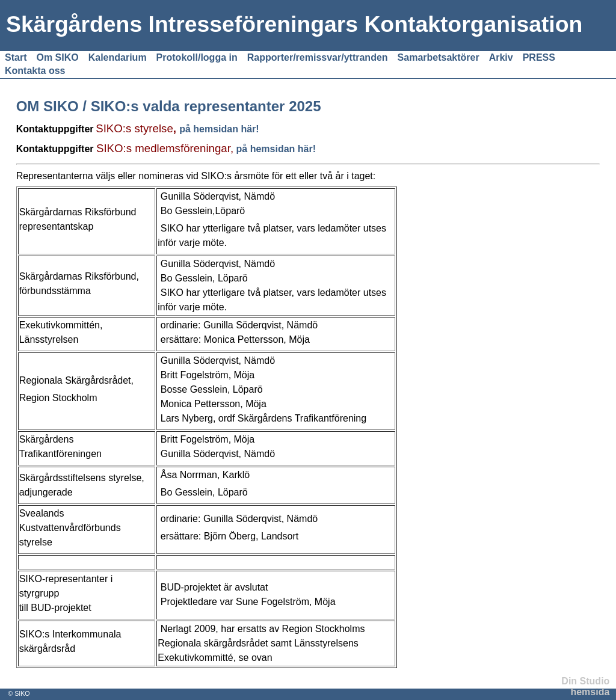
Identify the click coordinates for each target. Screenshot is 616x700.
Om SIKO (57, 57)
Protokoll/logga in (197, 57)
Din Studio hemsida (585, 686)
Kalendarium (118, 57)
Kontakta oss (35, 71)
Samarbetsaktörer (439, 57)
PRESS (539, 57)
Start (16, 57)
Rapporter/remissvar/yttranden (318, 57)
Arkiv (501, 57)
